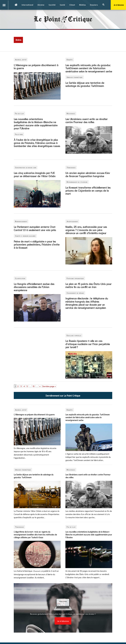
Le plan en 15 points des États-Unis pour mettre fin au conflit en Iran (88, 285)
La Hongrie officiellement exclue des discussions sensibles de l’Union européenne (34, 287)
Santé (62, 5)
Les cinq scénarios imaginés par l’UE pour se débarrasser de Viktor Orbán (35, 174)
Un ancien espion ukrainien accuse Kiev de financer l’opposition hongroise (88, 174)
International (27, 5)
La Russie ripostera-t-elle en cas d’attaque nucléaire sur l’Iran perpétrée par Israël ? (88, 344)
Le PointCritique (63, 19)
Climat (72, 5)
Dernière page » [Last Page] (49, 386)
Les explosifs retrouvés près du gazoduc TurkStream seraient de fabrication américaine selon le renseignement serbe (89, 68)
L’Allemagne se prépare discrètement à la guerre (36, 66)
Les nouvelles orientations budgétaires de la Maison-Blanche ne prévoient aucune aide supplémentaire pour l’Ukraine (36, 124)
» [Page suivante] (40, 386)
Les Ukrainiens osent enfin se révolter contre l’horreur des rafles (87, 120)
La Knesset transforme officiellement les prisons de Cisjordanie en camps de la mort (88, 190)
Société (52, 5)
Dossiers (94, 5)
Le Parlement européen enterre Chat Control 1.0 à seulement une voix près (35, 228)
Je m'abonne (63, 621)
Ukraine (41, 5)
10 (34, 386)
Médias (82, 5)
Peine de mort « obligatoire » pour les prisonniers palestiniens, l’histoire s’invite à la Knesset (37, 244)
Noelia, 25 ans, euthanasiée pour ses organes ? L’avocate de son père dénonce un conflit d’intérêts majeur (86, 230)
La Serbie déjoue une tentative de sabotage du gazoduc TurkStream (85, 84)
